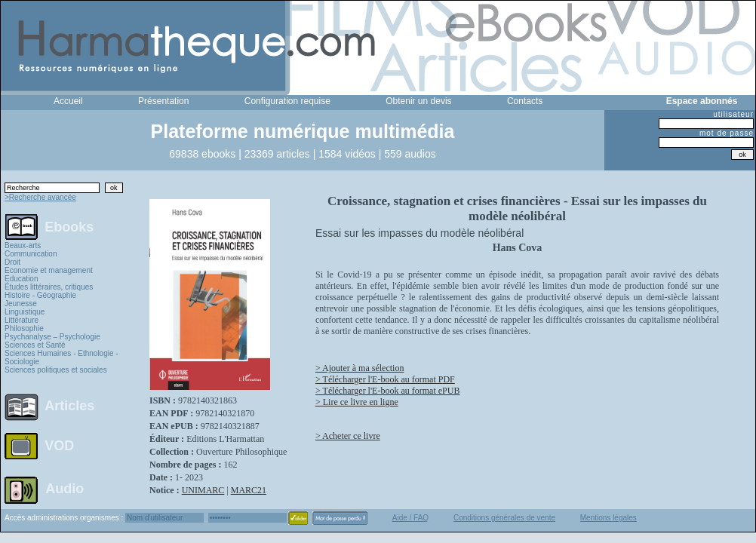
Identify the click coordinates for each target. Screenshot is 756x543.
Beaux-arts (23, 245)
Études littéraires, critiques (49, 287)
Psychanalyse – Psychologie (52, 337)
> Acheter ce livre (348, 436)
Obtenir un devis (418, 101)
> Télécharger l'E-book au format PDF (385, 379)
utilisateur (733, 114)
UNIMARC (203, 490)
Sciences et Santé (35, 345)
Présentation (163, 101)
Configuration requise (287, 101)
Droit (12, 262)
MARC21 (249, 490)
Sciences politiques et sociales (56, 370)
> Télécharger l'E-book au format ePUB (387, 391)
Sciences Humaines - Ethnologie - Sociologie (61, 357)
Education (21, 279)
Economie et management (49, 270)
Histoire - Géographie (40, 295)
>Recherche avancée (40, 197)
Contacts (525, 101)
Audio (65, 488)
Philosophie (24, 328)
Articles (69, 406)
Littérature (22, 320)
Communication (31, 254)
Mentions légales (608, 518)
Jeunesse (21, 304)
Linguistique (25, 312)
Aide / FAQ (410, 518)
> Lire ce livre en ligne (357, 402)
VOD (59, 446)
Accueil (68, 101)
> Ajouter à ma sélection (360, 368)
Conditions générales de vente (504, 518)
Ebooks (69, 226)
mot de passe (727, 133)
